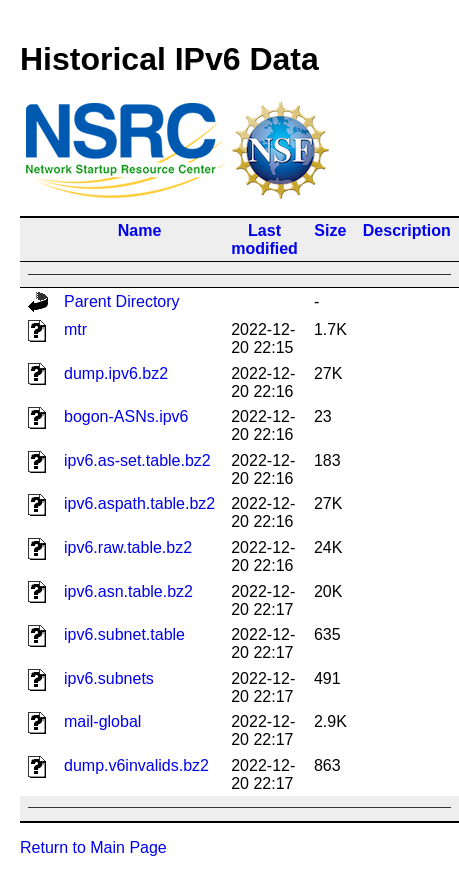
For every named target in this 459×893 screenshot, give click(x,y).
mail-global (102, 721)
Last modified (264, 239)
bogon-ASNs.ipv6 (126, 416)
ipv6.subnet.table (124, 634)
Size (330, 230)
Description (407, 230)
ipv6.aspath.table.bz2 (139, 503)
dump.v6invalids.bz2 (136, 765)
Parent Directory (122, 301)
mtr (75, 329)
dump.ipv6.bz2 (116, 373)
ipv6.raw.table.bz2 (128, 547)
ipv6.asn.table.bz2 (128, 591)
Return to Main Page (93, 847)
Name (140, 230)
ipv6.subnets (109, 678)
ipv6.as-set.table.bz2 (137, 460)
